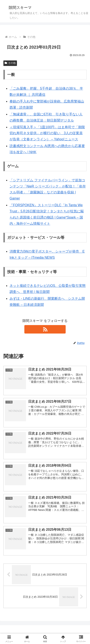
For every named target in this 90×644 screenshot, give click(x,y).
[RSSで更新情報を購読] (45, 329)
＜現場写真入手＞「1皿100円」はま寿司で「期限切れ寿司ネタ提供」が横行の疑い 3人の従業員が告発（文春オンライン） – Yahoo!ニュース (47, 133)
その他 (10, 63)
